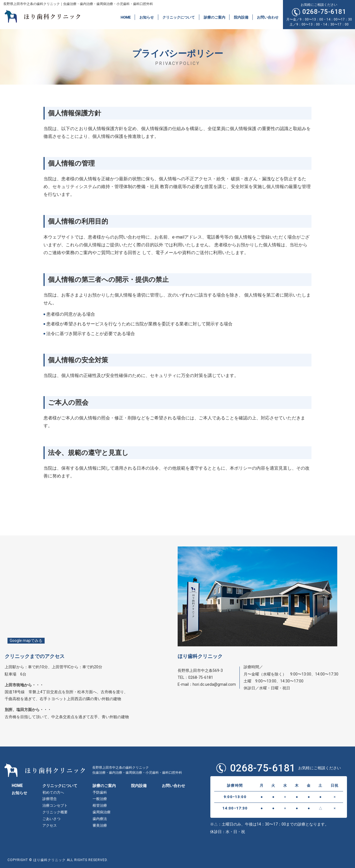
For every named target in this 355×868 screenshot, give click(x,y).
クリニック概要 (55, 812)
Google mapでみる (26, 641)
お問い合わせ (268, 17)
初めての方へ (53, 792)
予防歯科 (100, 792)
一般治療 (100, 799)
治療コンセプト (55, 805)
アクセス (50, 825)
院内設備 (241, 17)
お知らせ (147, 17)
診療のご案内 (214, 17)
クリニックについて (179, 17)
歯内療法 (100, 819)
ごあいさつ (51, 819)
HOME (126, 17)
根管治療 (100, 805)
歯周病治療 (102, 812)
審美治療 (100, 825)
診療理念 (50, 799)
